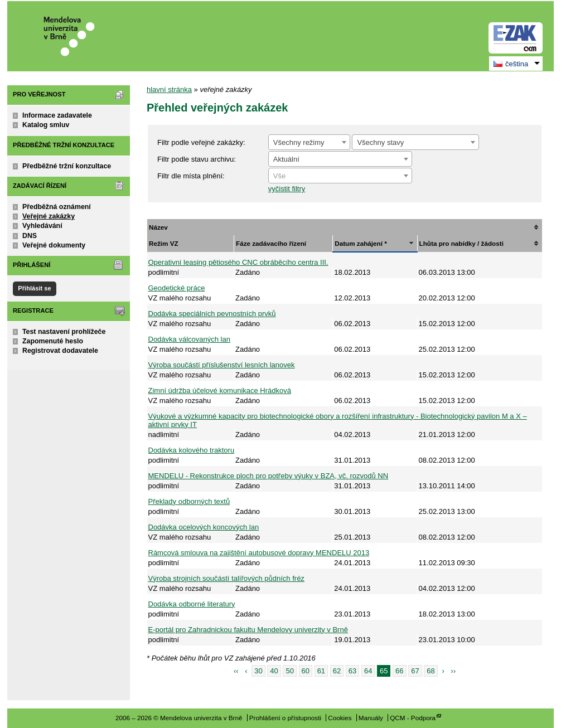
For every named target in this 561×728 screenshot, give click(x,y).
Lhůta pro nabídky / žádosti (461, 243)
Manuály (371, 718)
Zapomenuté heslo (53, 341)
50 (289, 671)
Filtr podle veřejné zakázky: (201, 142)
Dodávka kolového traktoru (192, 450)
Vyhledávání (42, 226)
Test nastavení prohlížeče (64, 332)
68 (431, 671)
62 (337, 671)
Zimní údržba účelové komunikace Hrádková (220, 390)
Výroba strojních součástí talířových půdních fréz (226, 578)
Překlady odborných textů (189, 501)
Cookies (340, 718)
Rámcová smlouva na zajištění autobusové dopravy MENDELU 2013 (259, 553)
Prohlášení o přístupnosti (285, 718)
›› (453, 671)
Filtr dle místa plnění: (191, 176)
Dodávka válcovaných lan (189, 339)
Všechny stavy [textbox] (380, 142)
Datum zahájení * (361, 243)
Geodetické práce (177, 288)
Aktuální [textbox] (286, 159)
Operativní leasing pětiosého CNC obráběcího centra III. (238, 262)
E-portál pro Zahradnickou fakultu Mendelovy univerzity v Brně (248, 630)
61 (321, 671)
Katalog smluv (46, 125)
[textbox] (340, 176)
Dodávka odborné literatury (192, 604)
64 (368, 671)
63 (352, 671)
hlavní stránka (169, 89)
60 (306, 671)
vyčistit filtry (287, 189)
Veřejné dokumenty (54, 245)
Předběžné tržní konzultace (67, 166)
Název (158, 227)
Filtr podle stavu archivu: (197, 159)
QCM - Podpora (413, 718)
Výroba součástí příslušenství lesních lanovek (222, 365)
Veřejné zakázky (49, 216)
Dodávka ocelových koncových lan (204, 527)
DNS (30, 236)
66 (399, 671)
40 (274, 671)
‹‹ (236, 671)
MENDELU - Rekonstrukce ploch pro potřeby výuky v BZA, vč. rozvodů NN (269, 476)
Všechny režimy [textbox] (299, 142)
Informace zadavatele (57, 115)
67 (415, 671)
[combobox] (309, 142)
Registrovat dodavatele (60, 351)
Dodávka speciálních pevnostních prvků (212, 314)
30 (258, 671)
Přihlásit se (34, 288)
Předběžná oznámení (57, 207)
